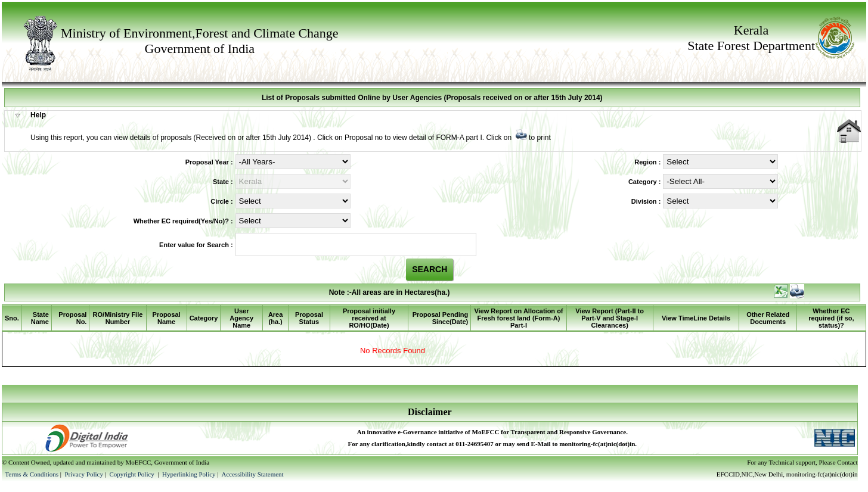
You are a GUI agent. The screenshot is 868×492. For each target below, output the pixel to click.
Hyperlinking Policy (189, 474)
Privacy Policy (84, 474)
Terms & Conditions (32, 474)
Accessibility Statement (252, 474)
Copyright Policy (132, 474)
